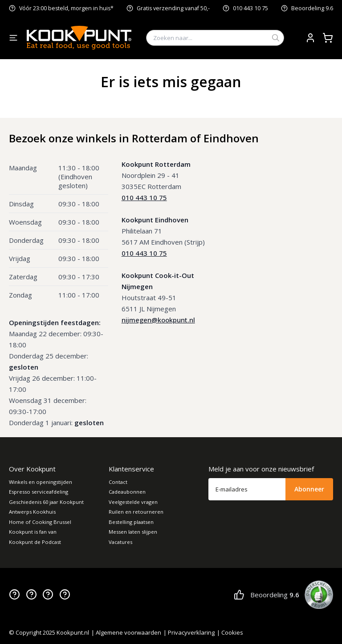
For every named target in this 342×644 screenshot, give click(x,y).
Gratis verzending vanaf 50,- (173, 8)
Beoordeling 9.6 (312, 8)
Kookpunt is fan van (33, 532)
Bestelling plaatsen (131, 522)
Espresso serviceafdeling (39, 492)
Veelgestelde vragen (133, 502)
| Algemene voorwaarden (126, 632)
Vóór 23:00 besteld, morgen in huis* (66, 8)
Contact (118, 482)
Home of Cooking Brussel (40, 522)
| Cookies (230, 632)
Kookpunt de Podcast (35, 542)
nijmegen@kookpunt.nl (158, 320)
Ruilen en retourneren (136, 512)
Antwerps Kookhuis (32, 512)
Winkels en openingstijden (41, 482)
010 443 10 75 (250, 8)
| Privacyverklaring (189, 632)
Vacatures (120, 542)
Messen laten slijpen (133, 532)
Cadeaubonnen (127, 492)
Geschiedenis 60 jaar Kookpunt (46, 502)
